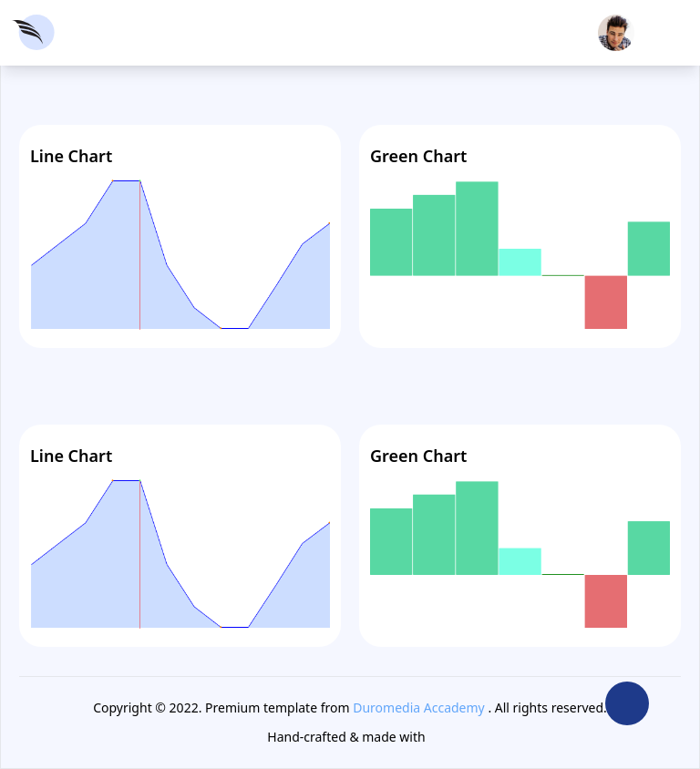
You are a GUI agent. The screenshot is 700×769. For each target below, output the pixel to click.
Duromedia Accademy (419, 707)
